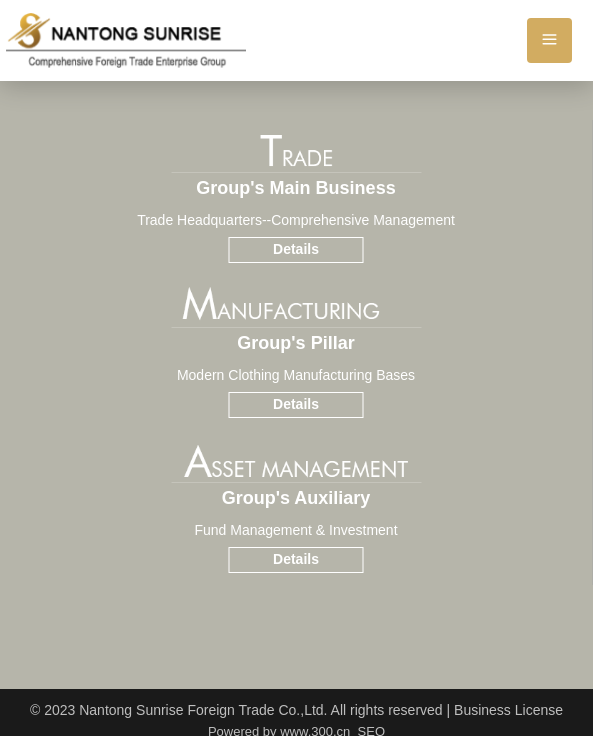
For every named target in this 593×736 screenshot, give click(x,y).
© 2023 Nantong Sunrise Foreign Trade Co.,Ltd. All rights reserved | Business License (296, 710)
